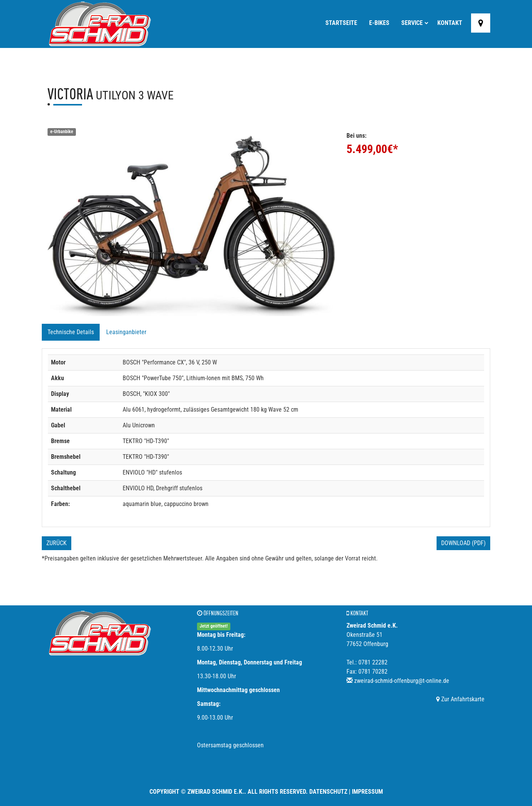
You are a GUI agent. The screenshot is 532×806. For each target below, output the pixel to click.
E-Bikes (379, 23)
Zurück (57, 543)
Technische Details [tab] (71, 332)
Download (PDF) (463, 543)
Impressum (367, 792)
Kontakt (450, 23)
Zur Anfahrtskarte (460, 699)
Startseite (341, 23)
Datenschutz (328, 792)
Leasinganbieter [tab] (126, 332)
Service (415, 23)
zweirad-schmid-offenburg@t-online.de (402, 681)
